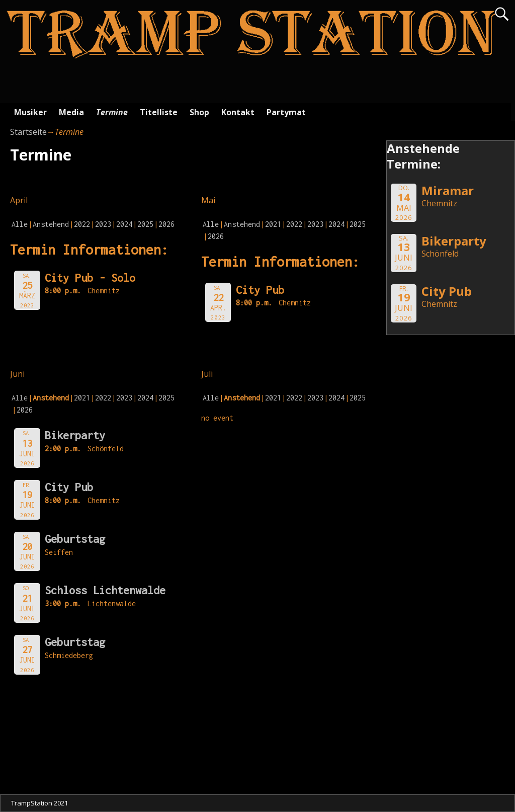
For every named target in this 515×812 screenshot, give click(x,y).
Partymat (286, 112)
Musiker (30, 112)
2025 (145, 224)
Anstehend (51, 224)
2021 (273, 224)
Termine (112, 112)
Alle (20, 224)
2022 (82, 224)
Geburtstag (75, 539)
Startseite (28, 132)
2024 (124, 224)
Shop (199, 112)
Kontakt (238, 112)
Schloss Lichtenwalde (105, 590)
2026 (166, 224)
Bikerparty (75, 435)
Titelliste (159, 112)
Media (71, 112)
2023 (103, 224)
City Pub (69, 487)
